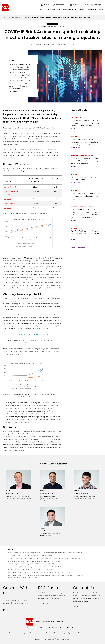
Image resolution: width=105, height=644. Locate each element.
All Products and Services (35, 628)
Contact (86, 5)
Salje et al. (8, 199)
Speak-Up (67, 633)
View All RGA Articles (77, 248)
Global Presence (52, 9)
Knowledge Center (68, 9)
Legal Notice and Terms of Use (85, 633)
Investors (91, 9)
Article (25, 18)
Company (81, 9)
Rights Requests (73, 628)
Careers (100, 9)
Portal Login (59, 5)
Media (75, 5)
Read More (76, 129)
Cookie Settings (53, 638)
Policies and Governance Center (48, 633)
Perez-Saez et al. (10, 204)
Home (5, 18)
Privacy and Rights (26, 633)
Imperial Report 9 (10, 187)
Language (96, 5)
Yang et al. (8, 208)
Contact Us (78, 607)
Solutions (40, 9)
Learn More (43, 604)
